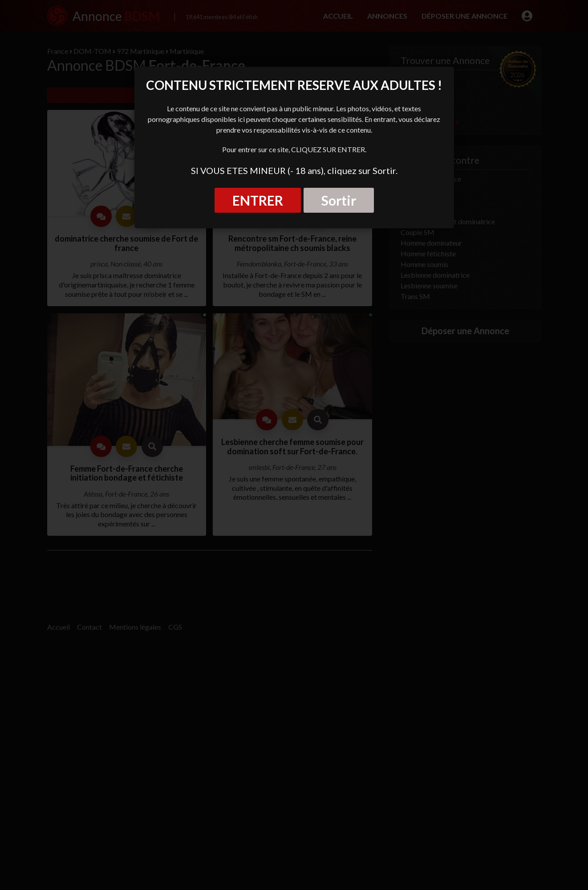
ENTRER (258, 200)
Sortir (339, 200)
